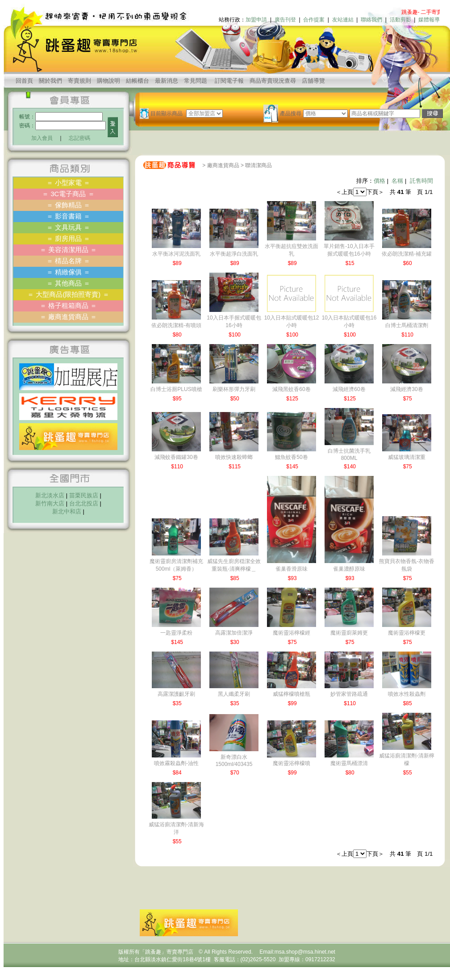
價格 (379, 181)
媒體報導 (429, 20)
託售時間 (421, 181)
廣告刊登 (285, 20)
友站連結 (343, 20)
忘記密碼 (79, 138)
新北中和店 (67, 511)
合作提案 (314, 20)
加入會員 (42, 138)
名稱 (397, 181)
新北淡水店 (50, 495)
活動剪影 (400, 20)
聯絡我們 (371, 20)
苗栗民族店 (84, 495)
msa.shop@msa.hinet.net (305, 952)
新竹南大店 (50, 503)
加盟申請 (256, 20)
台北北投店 (84, 503)
